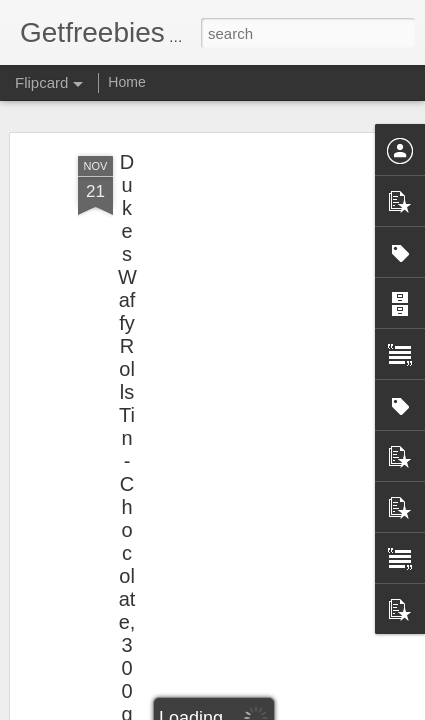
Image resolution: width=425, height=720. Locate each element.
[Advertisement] (253, 291)
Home (126, 82)
